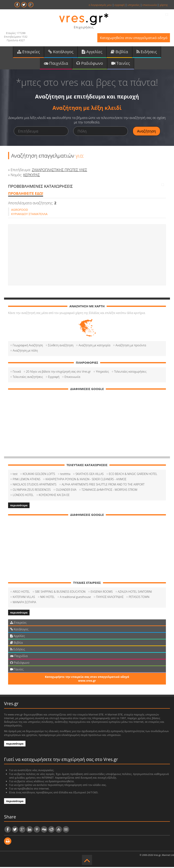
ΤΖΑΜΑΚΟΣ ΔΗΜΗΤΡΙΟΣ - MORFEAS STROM (109, 491)
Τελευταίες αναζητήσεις (28, 378)
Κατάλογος (61, 52)
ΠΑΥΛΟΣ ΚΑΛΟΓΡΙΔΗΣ (110, 598)
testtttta (65, 475)
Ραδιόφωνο (90, 64)
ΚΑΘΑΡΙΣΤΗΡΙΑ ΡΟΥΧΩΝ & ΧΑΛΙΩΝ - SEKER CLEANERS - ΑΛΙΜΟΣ (86, 480)
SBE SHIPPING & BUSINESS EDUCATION (60, 593)
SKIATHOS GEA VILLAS (90, 475)
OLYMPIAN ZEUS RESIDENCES (32, 491)
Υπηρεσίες (102, 373)
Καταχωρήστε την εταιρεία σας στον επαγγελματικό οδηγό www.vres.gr (87, 680)
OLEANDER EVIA (66, 491)
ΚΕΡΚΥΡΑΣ (32, 176)
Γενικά (17, 373)
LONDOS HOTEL (23, 496)
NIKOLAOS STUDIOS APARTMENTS (35, 485)
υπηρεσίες (134, 5)
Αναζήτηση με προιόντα (131, 346)
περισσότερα (19, 506)
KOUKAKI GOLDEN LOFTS (39, 475)
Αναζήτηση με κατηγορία (94, 346)
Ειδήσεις (147, 52)
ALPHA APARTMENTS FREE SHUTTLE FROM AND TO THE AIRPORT (103, 485)
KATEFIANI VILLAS (24, 598)
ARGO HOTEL (21, 593)
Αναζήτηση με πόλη (25, 351)
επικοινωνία (150, 5)
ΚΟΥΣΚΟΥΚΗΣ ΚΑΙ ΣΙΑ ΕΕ (54, 496)
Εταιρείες (29, 52)
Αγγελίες (92, 52)
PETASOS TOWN (139, 598)
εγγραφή (120, 5)
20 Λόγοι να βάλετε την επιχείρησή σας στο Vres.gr (58, 373)
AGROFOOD (20, 211)
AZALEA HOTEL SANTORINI (135, 593)
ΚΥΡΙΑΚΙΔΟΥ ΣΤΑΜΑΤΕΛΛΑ (29, 215)
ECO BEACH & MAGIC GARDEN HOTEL (133, 475)
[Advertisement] (87, 256)
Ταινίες (121, 64)
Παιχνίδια (56, 64)
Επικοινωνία (72, 378)
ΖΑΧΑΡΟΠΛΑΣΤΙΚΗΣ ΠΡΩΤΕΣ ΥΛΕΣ (59, 171)
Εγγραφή (54, 378)
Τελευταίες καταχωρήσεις (130, 373)
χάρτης (164, 5)
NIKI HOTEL (48, 598)
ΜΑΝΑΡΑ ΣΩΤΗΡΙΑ (24, 603)
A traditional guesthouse (75, 598)
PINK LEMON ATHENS (27, 480)
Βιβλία (119, 52)
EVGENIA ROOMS (102, 593)
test (15, 475)
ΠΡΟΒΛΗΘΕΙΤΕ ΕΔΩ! (26, 194)
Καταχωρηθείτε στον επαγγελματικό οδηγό (133, 38)
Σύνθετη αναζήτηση (61, 346)
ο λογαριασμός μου (100, 5)
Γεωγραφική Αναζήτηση (28, 346)
